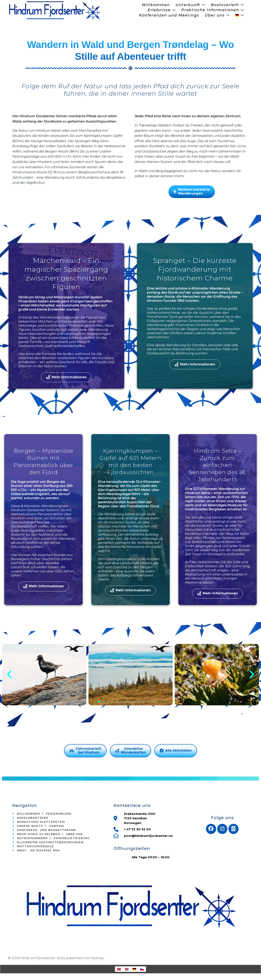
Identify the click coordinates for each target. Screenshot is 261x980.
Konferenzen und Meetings (169, 15)
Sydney (98, 958)
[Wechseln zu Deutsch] (134, 969)
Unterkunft (188, 5)
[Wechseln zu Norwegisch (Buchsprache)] (119, 969)
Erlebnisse (159, 10)
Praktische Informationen (210, 10)
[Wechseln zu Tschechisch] (142, 969)
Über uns (215, 15)
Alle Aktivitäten (176, 751)
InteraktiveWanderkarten (130, 751)
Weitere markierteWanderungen (192, 192)
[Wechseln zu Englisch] (127, 969)
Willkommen (156, 5)
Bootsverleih (225, 5)
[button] (9, 675)
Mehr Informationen (66, 377)
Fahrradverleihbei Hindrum (85, 751)
